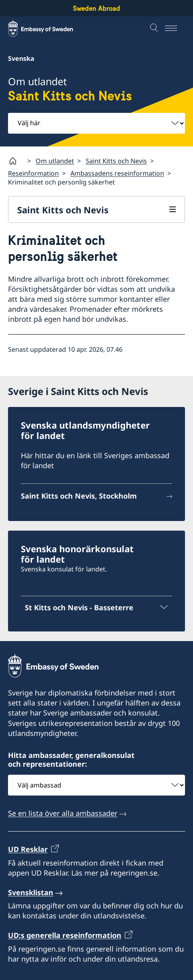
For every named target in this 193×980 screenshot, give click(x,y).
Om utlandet (55, 161)
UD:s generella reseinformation (65, 935)
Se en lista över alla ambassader (63, 813)
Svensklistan (31, 892)
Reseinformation (33, 173)
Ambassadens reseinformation (117, 173)
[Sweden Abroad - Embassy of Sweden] (48, 28)
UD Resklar (28, 849)
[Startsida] (16, 161)
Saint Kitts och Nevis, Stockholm (79, 496)
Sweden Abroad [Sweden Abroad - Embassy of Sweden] (96, 8)
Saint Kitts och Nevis (116, 161)
